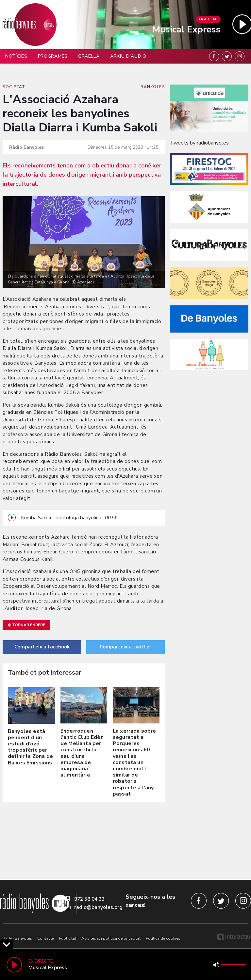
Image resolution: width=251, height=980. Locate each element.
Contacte (45, 938)
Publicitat (67, 938)
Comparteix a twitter (125, 647)
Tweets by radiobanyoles (199, 143)
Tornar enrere (26, 625)
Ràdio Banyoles (17, 938)
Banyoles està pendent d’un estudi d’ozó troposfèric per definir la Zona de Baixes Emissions (30, 747)
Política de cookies (163, 938)
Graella (89, 56)
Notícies (16, 56)
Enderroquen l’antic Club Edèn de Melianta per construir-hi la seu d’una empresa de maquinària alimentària (82, 753)
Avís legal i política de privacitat (111, 938)
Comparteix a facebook (42, 647)
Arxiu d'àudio (128, 56)
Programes (53, 56)
